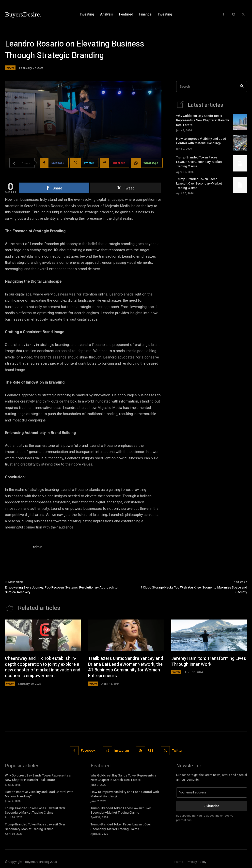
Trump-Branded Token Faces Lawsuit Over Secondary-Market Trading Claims (199, 162)
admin (38, 547)
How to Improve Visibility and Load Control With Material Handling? (201, 141)
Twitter (177, 751)
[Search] (242, 86)
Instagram (122, 751)
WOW (10, 68)
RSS (151, 751)
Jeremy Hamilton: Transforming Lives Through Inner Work (209, 661)
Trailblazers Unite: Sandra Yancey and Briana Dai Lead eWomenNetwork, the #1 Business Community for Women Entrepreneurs (126, 667)
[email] (212, 792)
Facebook (88, 751)
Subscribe (212, 806)
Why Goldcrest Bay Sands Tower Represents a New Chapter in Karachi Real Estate (203, 120)
